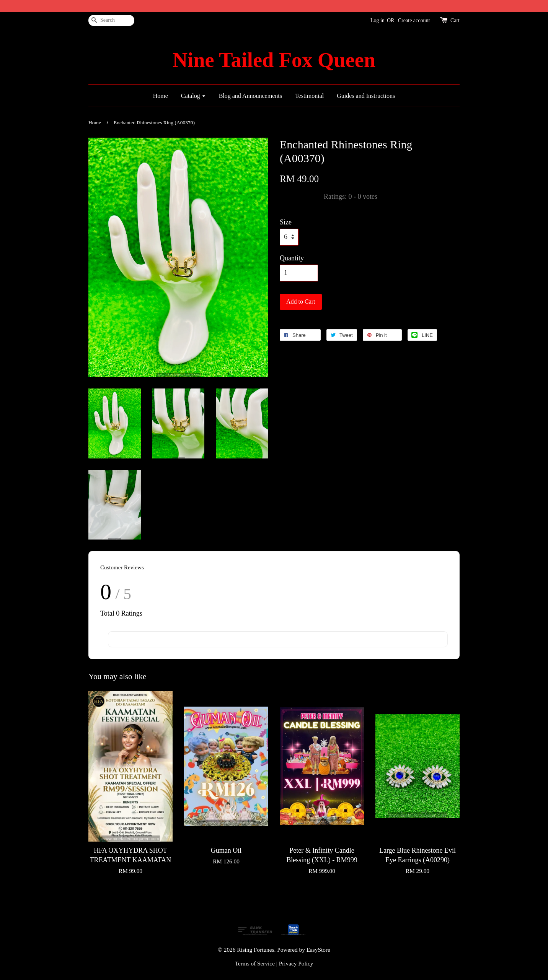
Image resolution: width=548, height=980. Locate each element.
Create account (414, 20)
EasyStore (318, 950)
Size (286, 222)
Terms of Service (255, 963)
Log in (378, 20)
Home (161, 96)
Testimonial (309, 96)
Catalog (193, 96)
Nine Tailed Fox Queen (274, 60)
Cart (455, 20)
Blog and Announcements (250, 96)
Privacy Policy (296, 963)
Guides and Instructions (366, 96)
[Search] (111, 20)
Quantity (292, 258)
